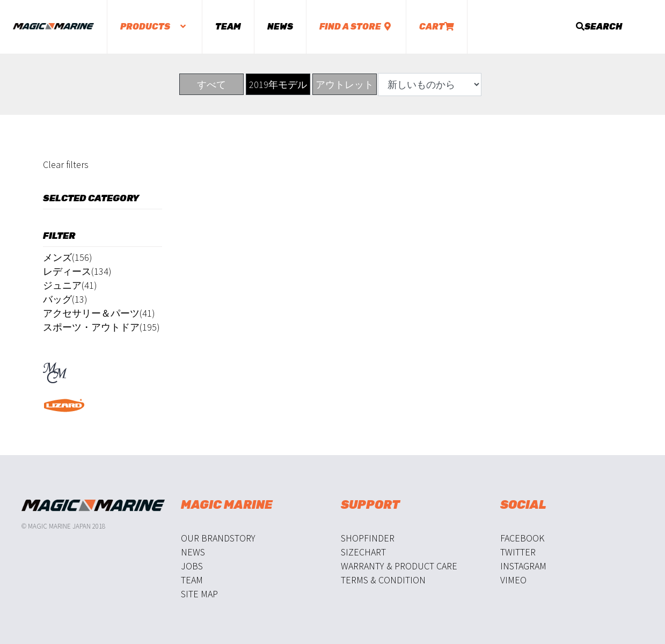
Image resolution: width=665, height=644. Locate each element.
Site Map (199, 594)
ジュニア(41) (70, 285)
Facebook (522, 538)
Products (155, 27)
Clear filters (66, 164)
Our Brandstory (218, 538)
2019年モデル (278, 85)
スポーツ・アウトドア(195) (101, 327)
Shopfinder (368, 538)
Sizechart (363, 552)
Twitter (518, 552)
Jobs (192, 566)
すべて (211, 85)
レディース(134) (77, 271)
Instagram (523, 566)
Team (228, 27)
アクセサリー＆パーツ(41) (99, 313)
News (280, 27)
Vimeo (513, 580)
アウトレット (345, 85)
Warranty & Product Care (399, 566)
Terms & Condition (383, 580)
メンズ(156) (68, 257)
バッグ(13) (65, 299)
